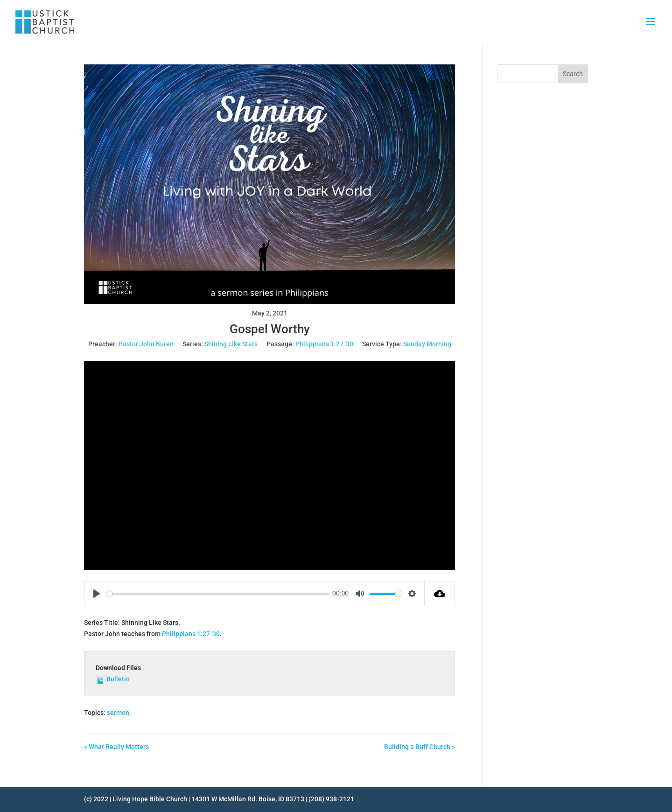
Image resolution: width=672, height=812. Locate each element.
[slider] (218, 594)
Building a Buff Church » (420, 747)
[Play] (97, 594)
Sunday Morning (427, 344)
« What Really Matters (116, 747)
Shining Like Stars (231, 344)
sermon (118, 713)
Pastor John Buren (146, 344)
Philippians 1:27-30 (324, 344)
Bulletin (113, 679)
